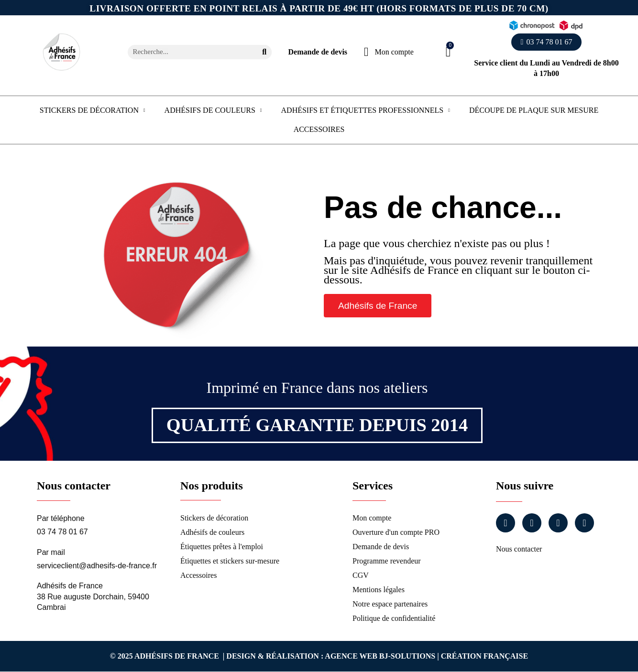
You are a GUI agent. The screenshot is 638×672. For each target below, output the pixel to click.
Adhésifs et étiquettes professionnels (366, 110)
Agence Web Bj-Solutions (380, 656)
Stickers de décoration (93, 110)
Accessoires (319, 129)
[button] (547, 42)
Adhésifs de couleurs (213, 110)
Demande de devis (318, 52)
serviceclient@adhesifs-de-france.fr (97, 566)
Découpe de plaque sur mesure (534, 110)
